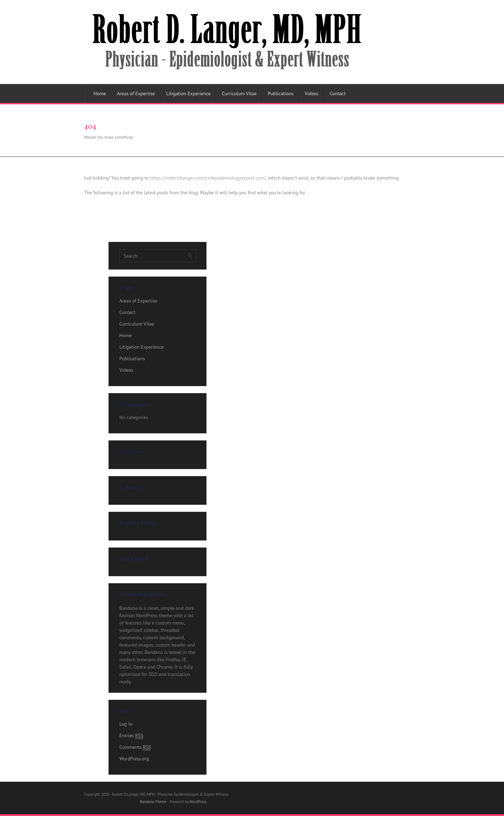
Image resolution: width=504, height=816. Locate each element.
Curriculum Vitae (239, 93)
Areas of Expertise (136, 93)
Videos (311, 93)
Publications (281, 93)
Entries (131, 736)
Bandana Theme (153, 802)
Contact (338, 93)
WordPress (198, 802)
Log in (126, 724)
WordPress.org (134, 759)
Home (100, 93)
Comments (135, 747)
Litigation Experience (188, 93)
